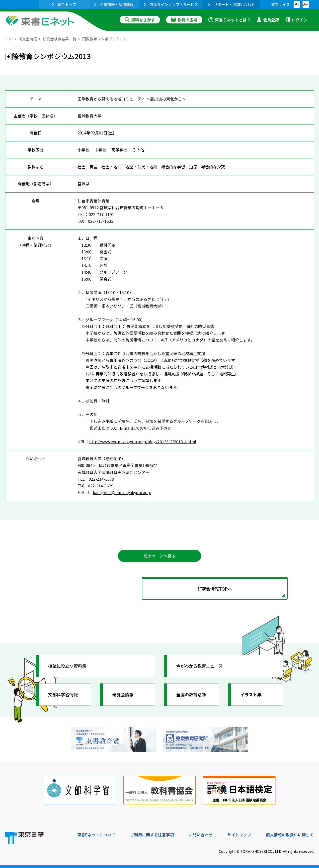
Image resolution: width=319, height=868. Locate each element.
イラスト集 (252, 695)
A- (297, 4)
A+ (306, 4)
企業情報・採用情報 (114, 4)
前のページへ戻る (159, 556)
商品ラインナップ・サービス (171, 4)
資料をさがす (140, 20)
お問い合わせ (201, 834)
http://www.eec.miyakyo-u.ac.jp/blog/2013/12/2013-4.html (144, 441)
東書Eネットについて (96, 834)
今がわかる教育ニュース (201, 667)
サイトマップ (239, 834)
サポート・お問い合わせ (232, 4)
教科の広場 (184, 20)
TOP (9, 39)
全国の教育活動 (192, 695)
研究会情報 (28, 39)
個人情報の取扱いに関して (290, 834)
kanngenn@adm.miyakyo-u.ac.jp (123, 492)
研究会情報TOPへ (159, 589)
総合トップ (64, 4)
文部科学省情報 (64, 695)
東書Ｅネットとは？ (230, 20)
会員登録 (268, 20)
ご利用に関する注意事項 (152, 834)
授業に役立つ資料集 (69, 667)
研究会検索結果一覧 (60, 39)
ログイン (296, 20)
